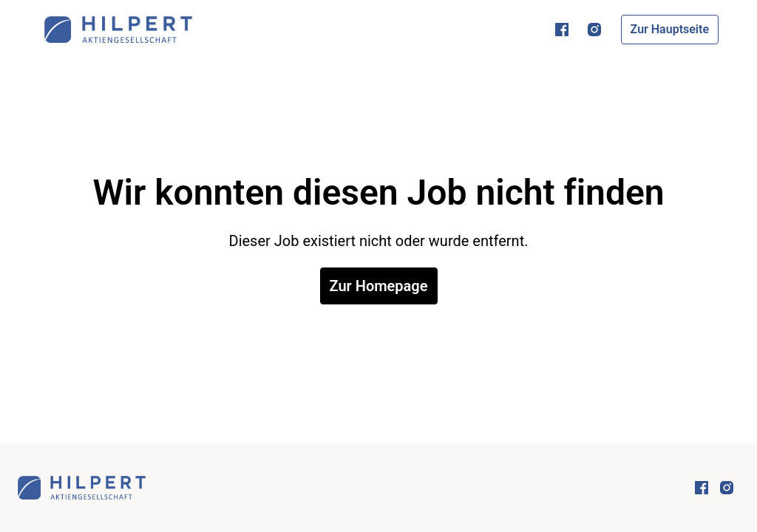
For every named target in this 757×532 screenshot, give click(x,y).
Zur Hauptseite (670, 29)
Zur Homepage (379, 286)
